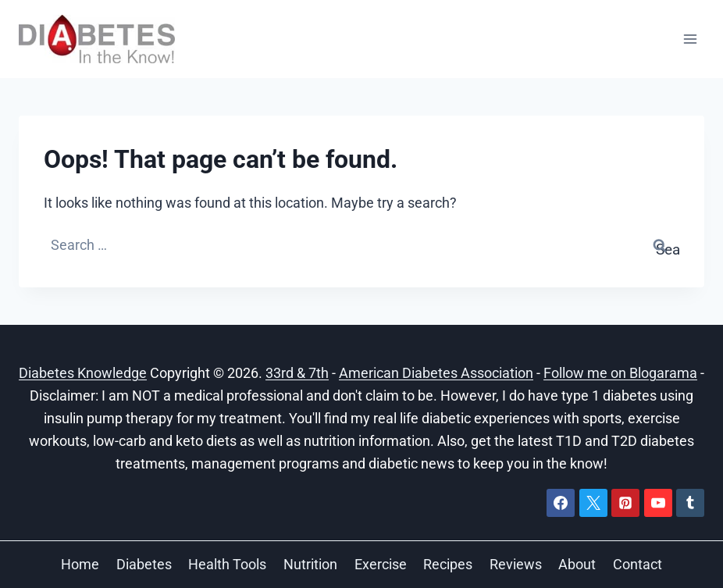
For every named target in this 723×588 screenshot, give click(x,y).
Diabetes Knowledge (83, 373)
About (577, 564)
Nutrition (310, 564)
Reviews (516, 564)
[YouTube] (658, 503)
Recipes (448, 564)
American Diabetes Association (436, 373)
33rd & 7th (297, 373)
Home (80, 564)
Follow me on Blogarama (620, 373)
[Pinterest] (625, 503)
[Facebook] (561, 503)
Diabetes (144, 564)
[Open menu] (690, 39)
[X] (593, 503)
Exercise (381, 564)
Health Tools (227, 564)
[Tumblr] (690, 503)
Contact (638, 564)
